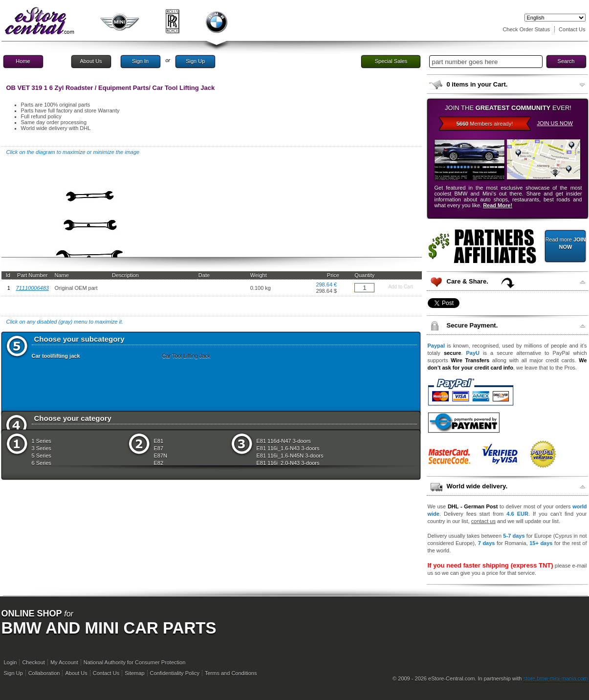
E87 (159, 448)
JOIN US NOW (555, 123)
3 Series (42, 448)
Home (23, 61)
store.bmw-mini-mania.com (555, 678)
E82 (159, 463)
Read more (565, 243)
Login (11, 662)
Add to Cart (401, 287)
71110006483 (33, 288)
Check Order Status (526, 29)
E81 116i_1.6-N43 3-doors (288, 448)
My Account (64, 662)
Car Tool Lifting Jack (186, 356)
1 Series (42, 441)
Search (566, 61)
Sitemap (134, 673)
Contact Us (572, 29)
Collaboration (44, 673)
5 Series (42, 456)
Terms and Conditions (231, 673)
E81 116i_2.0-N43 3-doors (288, 463)
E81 (159, 441)
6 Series (42, 463)
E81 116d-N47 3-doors (284, 441)
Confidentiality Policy (175, 673)
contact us (483, 521)
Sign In (140, 61)
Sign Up (195, 61)
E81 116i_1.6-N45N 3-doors (290, 456)
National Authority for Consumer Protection (135, 662)
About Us (91, 61)
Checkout (33, 662)
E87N (161, 456)
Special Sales (391, 61)
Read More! (498, 205)
